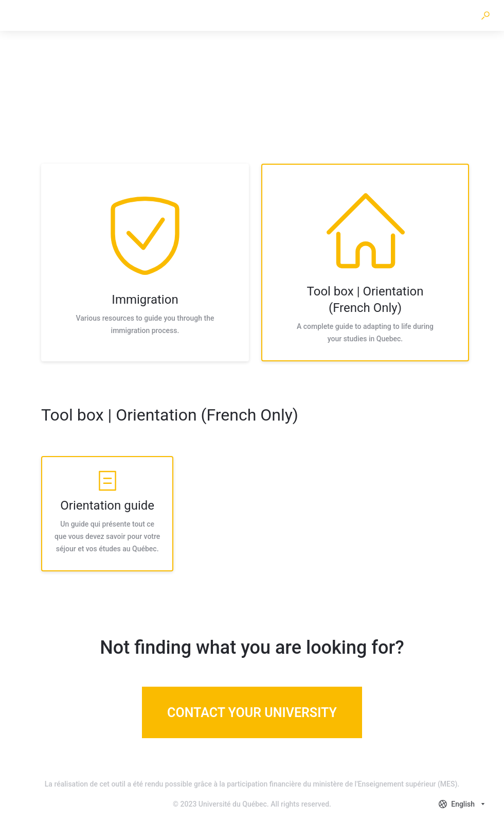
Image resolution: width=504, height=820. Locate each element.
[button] (485, 15)
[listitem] (145, 263)
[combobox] (463, 804)
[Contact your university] (252, 712)
